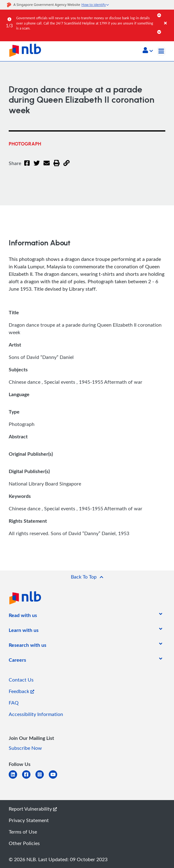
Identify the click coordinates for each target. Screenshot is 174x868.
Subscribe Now (25, 748)
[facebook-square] (29, 778)
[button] (148, 51)
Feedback (21, 691)
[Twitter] (37, 167)
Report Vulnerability (33, 809)
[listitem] (23, 616)
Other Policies (24, 843)
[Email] (47, 167)
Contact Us (21, 680)
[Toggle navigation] (161, 51)
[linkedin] (15, 778)
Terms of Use (23, 832)
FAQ (14, 703)
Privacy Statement (29, 820)
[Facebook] (27, 167)
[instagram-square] (42, 778)
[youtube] (55, 778)
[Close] (168, 17)
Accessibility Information (36, 714)
